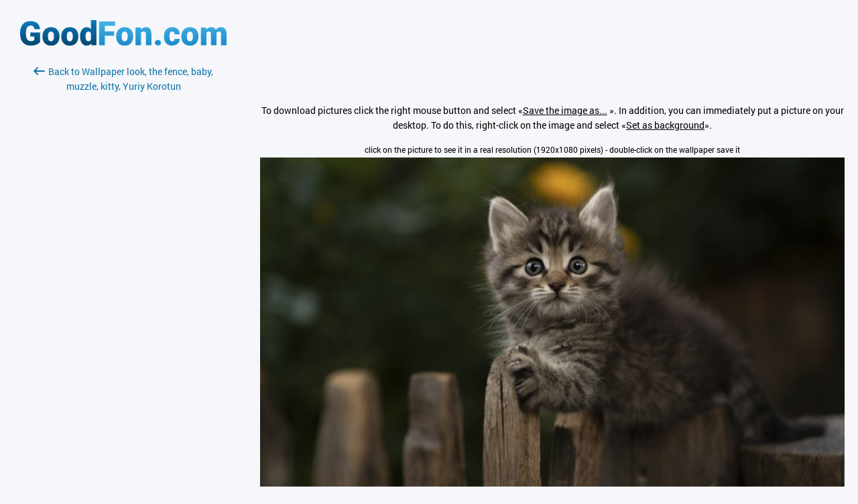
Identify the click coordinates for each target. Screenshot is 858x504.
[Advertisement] (123, 253)
